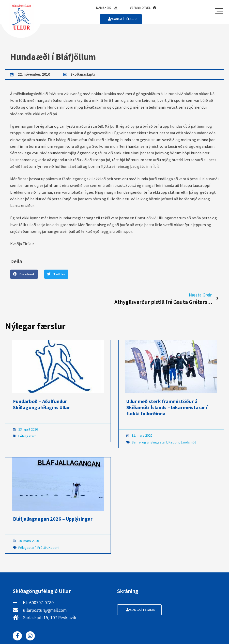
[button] (24, 275)
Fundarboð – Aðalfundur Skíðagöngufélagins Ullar (41, 405)
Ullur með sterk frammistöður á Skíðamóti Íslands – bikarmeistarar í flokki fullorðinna (167, 408)
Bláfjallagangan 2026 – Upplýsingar (53, 519)
